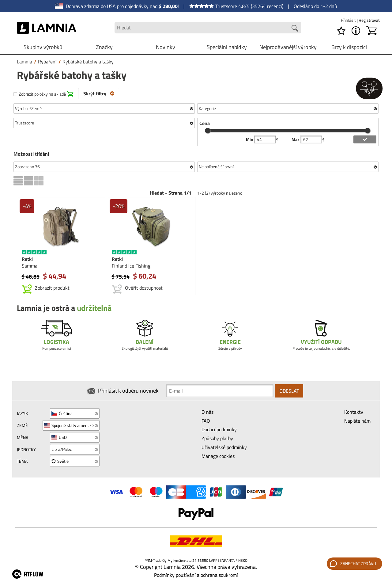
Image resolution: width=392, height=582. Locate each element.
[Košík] (371, 31)
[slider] (208, 131)
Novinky (166, 47)
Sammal (30, 266)
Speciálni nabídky (227, 47)
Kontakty (354, 412)
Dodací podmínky (219, 429)
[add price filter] (365, 139)
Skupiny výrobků (43, 47)
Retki (27, 259)
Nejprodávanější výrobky (288, 47)
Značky (104, 47)
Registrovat (369, 20)
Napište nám (357, 421)
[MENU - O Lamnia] (356, 31)
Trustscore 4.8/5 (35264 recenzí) (236, 6)
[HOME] (47, 28)
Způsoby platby (217, 438)
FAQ (206, 421)
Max (296, 139)
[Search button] (295, 28)
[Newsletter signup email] (220, 391)
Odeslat (289, 391)
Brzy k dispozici (349, 47)
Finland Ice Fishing (131, 266)
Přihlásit (349, 20)
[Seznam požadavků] (341, 31)
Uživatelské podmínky (224, 447)
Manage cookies (218, 456)
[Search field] (208, 28)
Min (250, 139)
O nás (207, 412)
